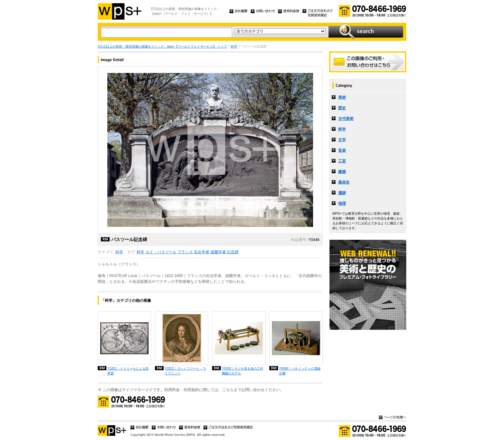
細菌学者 (218, 252)
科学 (234, 46)
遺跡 (342, 193)
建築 (342, 172)
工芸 (342, 161)
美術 (342, 97)
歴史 (342, 108)
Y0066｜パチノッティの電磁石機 (300, 371)
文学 (342, 140)
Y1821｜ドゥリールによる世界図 (128, 371)
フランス (185, 252)
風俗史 (344, 182)
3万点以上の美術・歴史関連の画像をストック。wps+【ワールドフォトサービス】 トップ (162, 46)
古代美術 (346, 119)
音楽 (342, 150)
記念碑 (233, 252)
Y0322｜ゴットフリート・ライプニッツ (185, 371)
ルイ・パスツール (161, 252)
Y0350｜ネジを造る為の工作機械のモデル (243, 371)
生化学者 (202, 252)
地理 (342, 203)
